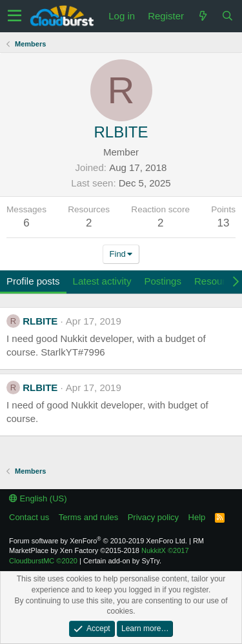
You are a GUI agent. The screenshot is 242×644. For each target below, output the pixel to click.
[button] (15, 16)
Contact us (29, 517)
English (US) (38, 498)
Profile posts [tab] (33, 281)
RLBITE (40, 321)
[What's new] (203, 16)
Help (197, 517)
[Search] (227, 16)
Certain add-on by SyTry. (122, 561)
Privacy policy (153, 517)
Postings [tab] (163, 281)
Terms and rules (88, 517)
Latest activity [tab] (102, 281)
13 (224, 223)
